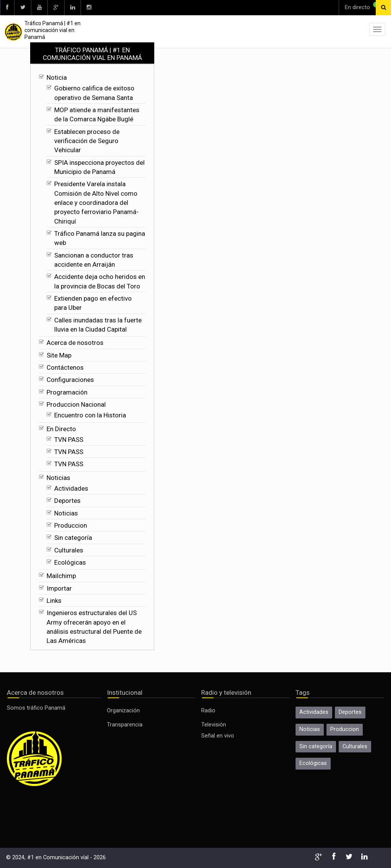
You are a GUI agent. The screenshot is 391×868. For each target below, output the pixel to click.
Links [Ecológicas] (54, 601)
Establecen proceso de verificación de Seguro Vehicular (87, 141)
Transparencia (125, 725)
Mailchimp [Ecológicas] (61, 576)
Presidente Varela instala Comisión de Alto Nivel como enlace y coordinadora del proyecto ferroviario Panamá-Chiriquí (96, 202)
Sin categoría (73, 538)
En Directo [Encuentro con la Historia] (61, 429)
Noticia (57, 77)
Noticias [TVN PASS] (58, 478)
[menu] (377, 29)
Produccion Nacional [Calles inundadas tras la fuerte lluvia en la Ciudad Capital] (76, 404)
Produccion (71, 525)
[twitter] (23, 8)
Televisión (214, 725)
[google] (56, 8)
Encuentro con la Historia (90, 415)
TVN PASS (69, 440)
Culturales (69, 550)
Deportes (67, 501)
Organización (123, 711)
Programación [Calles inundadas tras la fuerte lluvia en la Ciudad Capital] (67, 392)
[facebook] (7, 8)
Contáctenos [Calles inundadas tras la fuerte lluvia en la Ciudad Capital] (65, 367)
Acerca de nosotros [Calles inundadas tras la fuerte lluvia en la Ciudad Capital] (75, 343)
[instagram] (89, 8)
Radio (208, 711)
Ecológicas (70, 562)
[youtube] (39, 8)
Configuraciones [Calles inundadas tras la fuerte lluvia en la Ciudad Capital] (70, 380)
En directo (357, 7)
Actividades (71, 488)
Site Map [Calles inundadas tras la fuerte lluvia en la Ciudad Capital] (59, 355)
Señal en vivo (218, 736)
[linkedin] (72, 8)
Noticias (66, 513)
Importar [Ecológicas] (59, 588)
